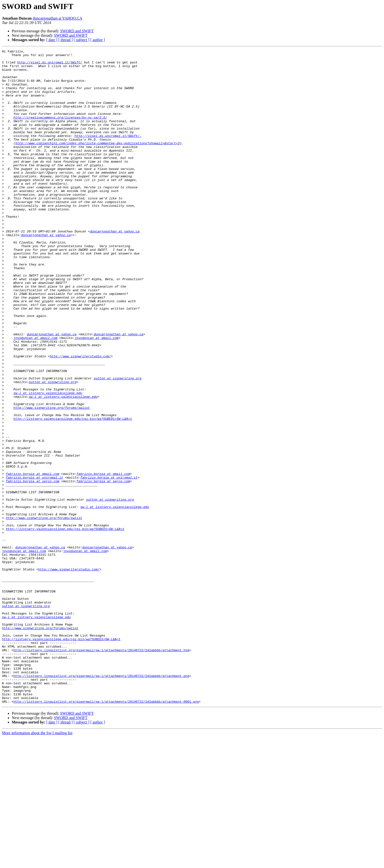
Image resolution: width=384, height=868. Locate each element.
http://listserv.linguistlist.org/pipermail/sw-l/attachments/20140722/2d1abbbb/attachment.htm (101, 771)
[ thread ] (66, 40)
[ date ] (52, 40)
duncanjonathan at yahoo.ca (115, 268)
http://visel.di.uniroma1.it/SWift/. (108, 153)
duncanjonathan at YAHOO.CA (57, 18)
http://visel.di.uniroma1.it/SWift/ (50, 65)
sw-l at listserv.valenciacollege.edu (48, 462)
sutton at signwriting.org (117, 444)
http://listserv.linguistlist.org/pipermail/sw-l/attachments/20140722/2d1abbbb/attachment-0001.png (106, 832)
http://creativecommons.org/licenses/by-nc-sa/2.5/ (60, 131)
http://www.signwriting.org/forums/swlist (52, 480)
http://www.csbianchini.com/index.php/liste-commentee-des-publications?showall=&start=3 (98, 162)
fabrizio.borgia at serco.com (33, 568)
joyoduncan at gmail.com (35, 396)
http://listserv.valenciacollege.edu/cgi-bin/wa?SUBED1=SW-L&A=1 (73, 493)
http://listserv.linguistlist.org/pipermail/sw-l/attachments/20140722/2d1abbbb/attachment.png (101, 801)
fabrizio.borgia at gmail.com (33, 559)
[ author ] (98, 40)
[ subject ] (82, 40)
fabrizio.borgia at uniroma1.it (35, 563)
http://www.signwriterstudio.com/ (80, 418)
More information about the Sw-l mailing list (37, 864)
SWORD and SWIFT (77, 31)
